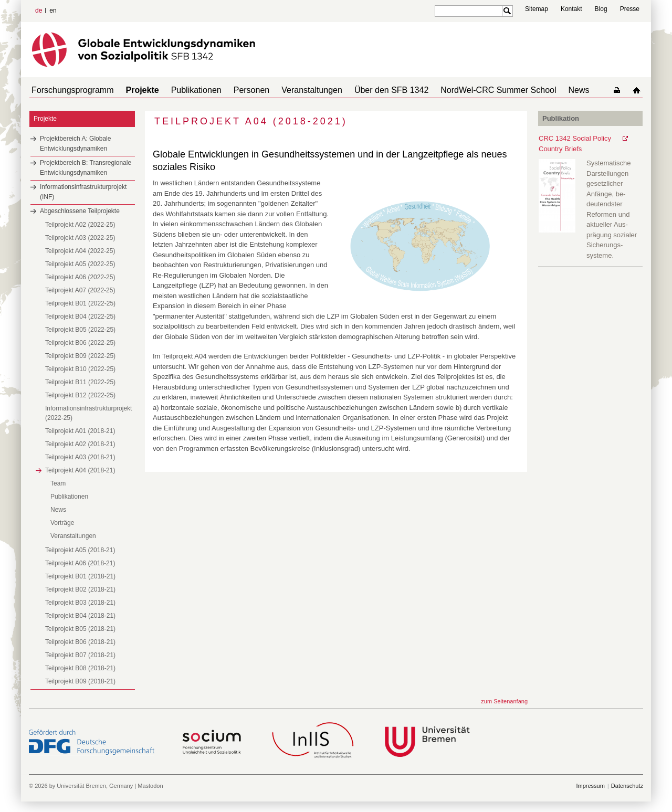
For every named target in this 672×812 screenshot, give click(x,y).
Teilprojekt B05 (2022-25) (80, 330)
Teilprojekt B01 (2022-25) (80, 303)
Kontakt (571, 9)
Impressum (590, 786)
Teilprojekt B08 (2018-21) (80, 668)
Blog (601, 9)
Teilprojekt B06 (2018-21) (80, 642)
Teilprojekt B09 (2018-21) (80, 681)
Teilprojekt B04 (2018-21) (80, 616)
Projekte (136, 90)
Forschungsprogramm (71, 90)
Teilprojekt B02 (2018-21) (80, 589)
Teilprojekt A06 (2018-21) (80, 563)
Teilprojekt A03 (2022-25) (80, 238)
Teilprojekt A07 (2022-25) (80, 290)
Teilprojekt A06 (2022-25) (80, 277)
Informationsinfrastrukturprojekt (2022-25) (88, 413)
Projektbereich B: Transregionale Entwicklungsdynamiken (86, 168)
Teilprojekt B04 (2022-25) (80, 317)
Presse (630, 9)
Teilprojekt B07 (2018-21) (80, 655)
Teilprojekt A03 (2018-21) (80, 457)
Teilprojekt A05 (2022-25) (80, 264)
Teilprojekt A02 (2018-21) (80, 444)
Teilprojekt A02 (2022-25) (80, 225)
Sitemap (537, 9)
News (548, 90)
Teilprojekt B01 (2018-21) (80, 576)
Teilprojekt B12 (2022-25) (80, 395)
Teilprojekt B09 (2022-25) (80, 356)
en (53, 10)
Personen (237, 90)
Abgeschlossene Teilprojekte (80, 211)
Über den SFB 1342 (368, 90)
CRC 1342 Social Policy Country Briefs (575, 144)
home (639, 90)
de (39, 10)
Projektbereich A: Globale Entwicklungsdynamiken (75, 144)
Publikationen (186, 90)
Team (58, 483)
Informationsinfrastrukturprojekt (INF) (83, 192)
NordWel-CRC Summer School (471, 90)
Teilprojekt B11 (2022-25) (80, 382)
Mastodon (150, 786)
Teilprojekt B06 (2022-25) (80, 343)
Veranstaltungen (293, 90)
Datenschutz (627, 786)
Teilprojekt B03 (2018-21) (80, 603)
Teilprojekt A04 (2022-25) (80, 251)
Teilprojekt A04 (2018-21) (80, 470)
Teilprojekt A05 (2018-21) (80, 550)
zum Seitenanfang (504, 701)
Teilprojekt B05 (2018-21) (80, 629)
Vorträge (62, 523)
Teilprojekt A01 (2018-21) (80, 431)
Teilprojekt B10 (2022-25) (80, 369)
